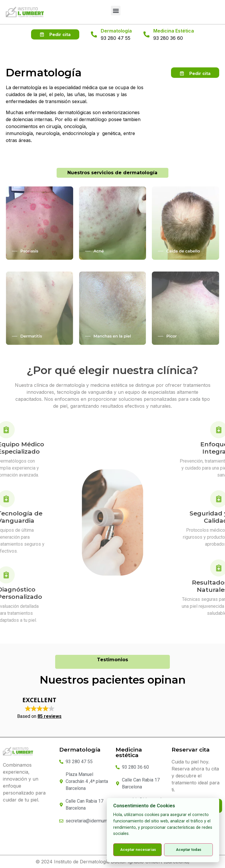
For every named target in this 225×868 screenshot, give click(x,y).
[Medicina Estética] (146, 34)
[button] (116, 11)
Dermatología (116, 31)
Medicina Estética (174, 31)
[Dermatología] (94, 34)
